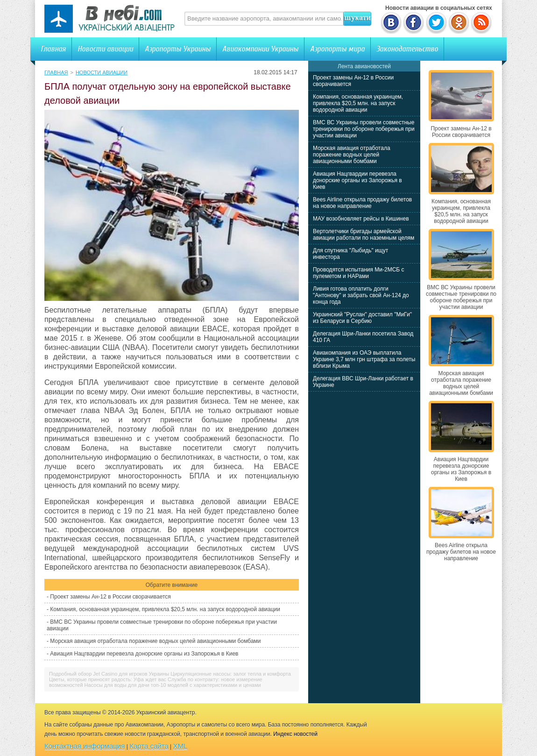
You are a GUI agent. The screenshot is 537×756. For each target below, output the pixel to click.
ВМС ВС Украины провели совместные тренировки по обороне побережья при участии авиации (364, 129)
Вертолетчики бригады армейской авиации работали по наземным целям (364, 235)
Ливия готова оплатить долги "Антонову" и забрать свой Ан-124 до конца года (361, 295)
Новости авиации (105, 49)
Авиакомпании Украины (260, 49)
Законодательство (407, 49)
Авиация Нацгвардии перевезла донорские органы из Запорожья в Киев (144, 654)
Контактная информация (85, 746)
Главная (53, 49)
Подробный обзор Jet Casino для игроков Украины (109, 674)
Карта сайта (149, 746)
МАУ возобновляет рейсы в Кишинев (361, 219)
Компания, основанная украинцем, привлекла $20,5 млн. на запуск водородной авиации (165, 609)
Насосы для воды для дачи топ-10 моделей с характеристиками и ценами (173, 685)
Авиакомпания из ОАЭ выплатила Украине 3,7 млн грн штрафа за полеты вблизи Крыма (364, 359)
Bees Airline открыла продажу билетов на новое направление (362, 203)
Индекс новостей (295, 734)
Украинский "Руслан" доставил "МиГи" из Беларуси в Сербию (362, 318)
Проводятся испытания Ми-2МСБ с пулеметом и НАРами (359, 273)
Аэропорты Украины (178, 49)
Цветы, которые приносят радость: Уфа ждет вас (108, 679)
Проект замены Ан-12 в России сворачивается (110, 597)
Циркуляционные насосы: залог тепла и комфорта (231, 674)
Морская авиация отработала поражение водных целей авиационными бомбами (155, 641)
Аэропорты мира (337, 49)
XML (180, 746)
